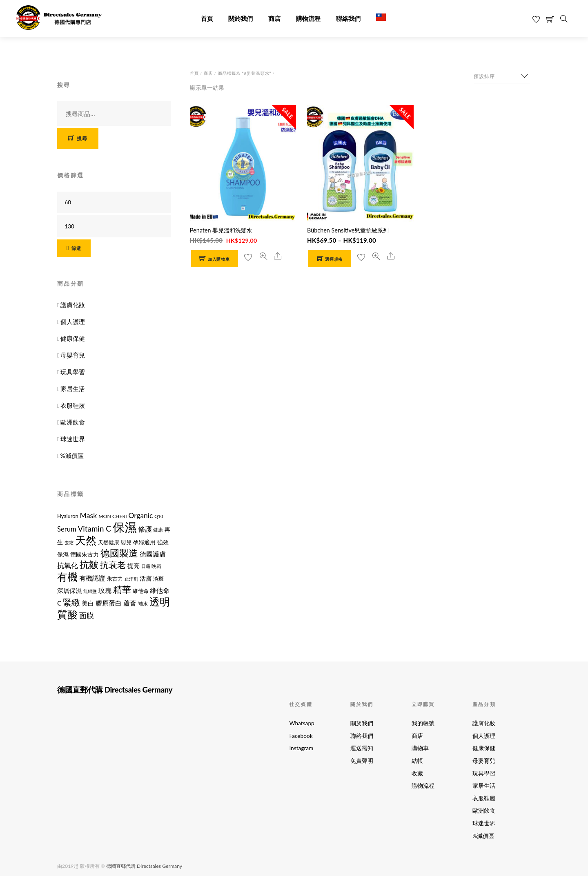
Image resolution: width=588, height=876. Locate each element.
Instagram (301, 748)
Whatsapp (302, 723)
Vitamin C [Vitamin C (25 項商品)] (95, 529)
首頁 (207, 19)
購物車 (420, 748)
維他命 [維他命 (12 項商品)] (141, 591)
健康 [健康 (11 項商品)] (158, 530)
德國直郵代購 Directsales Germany (144, 866)
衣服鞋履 (73, 405)
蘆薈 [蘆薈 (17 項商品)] (130, 603)
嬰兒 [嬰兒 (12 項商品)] (126, 542)
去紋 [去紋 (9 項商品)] (69, 542)
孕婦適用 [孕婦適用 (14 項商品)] (144, 542)
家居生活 (73, 389)
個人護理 (73, 322)
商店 (274, 19)
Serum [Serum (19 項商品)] (67, 529)
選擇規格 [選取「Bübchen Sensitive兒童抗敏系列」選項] (334, 259)
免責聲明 (362, 761)
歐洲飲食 (73, 422)
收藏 (417, 773)
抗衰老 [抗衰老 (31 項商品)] (113, 564)
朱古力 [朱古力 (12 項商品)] (115, 579)
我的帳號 (423, 723)
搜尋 (82, 138)
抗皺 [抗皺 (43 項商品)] (89, 564)
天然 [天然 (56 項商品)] (86, 540)
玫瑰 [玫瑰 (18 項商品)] (105, 590)
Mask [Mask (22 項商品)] (88, 515)
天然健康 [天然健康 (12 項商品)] (109, 542)
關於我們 (241, 19)
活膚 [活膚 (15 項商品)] (146, 578)
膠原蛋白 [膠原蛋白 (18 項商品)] (109, 603)
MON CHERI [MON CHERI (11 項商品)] (112, 516)
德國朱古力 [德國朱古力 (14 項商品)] (85, 554)
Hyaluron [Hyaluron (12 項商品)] (68, 516)
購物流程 (308, 19)
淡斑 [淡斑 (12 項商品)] (158, 579)
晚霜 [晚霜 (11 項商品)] (156, 566)
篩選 (77, 248)
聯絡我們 (348, 19)
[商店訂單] (502, 76)
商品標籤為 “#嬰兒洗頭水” (245, 73)
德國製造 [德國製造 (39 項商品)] (119, 553)
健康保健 (73, 338)
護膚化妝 (73, 305)
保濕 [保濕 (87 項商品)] (125, 527)
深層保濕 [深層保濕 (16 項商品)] (69, 590)
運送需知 (362, 748)
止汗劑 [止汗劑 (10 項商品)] (131, 579)
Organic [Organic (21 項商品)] (141, 515)
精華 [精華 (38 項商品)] (122, 589)
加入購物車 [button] (219, 259)
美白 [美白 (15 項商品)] (88, 603)
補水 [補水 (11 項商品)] (143, 604)
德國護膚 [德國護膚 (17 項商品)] (153, 554)
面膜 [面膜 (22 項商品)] (87, 615)
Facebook (301, 736)
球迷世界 (73, 439)
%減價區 (72, 456)
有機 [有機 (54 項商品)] (67, 577)
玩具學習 (73, 372)
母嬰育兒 (73, 355)
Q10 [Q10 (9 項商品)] (159, 516)
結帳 (417, 761)
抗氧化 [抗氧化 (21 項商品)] (68, 565)
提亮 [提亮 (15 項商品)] (134, 566)
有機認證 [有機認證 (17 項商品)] (92, 578)
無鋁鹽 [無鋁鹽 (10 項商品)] (90, 591)
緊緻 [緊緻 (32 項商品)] (71, 602)
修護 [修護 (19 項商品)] (145, 529)
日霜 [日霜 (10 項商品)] (146, 566)
